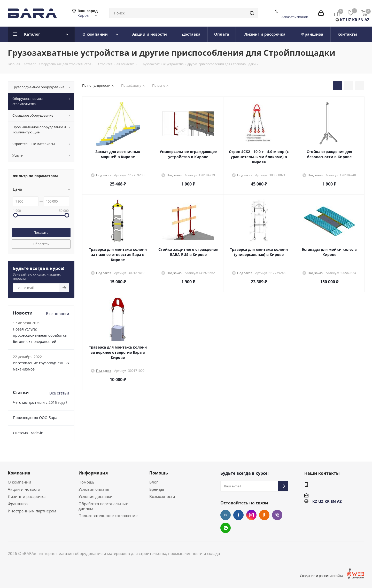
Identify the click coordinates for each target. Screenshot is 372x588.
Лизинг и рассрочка (27, 496)
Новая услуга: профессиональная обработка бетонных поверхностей (40, 335)
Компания (19, 473)
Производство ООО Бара (35, 418)
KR (355, 20)
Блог (154, 482)
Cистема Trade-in (28, 433)
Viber (277, 515)
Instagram (251, 515)
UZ (348, 20)
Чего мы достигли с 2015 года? (40, 402)
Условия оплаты (94, 489)
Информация (93, 473)
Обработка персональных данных (103, 506)
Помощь (87, 482)
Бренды (157, 489)
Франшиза (18, 504)
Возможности (162, 496)
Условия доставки (96, 496)
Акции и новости (24, 489)
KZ (342, 20)
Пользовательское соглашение (108, 515)
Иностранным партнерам (32, 511)
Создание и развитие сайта (321, 576)
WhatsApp (226, 528)
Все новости (58, 313)
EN (361, 20)
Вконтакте (226, 515)
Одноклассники (264, 515)
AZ (367, 20)
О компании (20, 482)
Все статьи (59, 393)
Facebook (238, 515)
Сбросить (41, 244)
